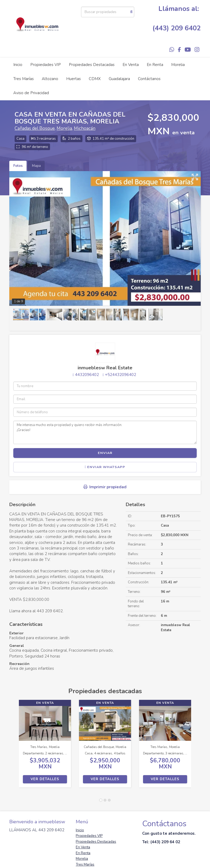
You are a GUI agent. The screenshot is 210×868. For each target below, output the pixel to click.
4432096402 (87, 375)
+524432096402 (121, 375)
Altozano (50, 79)
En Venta (131, 65)
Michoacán (85, 128)
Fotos (18, 166)
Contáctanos (149, 79)
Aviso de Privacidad (31, 93)
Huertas (73, 79)
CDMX (95, 79)
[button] (14, 746)
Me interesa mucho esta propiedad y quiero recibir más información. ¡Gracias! (105, 432)
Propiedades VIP (46, 65)
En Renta (155, 65)
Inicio (18, 65)
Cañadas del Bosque (35, 128)
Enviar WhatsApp (105, 467)
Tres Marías (24, 79)
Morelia (178, 65)
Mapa (36, 166)
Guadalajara (119, 79)
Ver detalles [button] (45, 779)
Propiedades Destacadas (92, 65)
